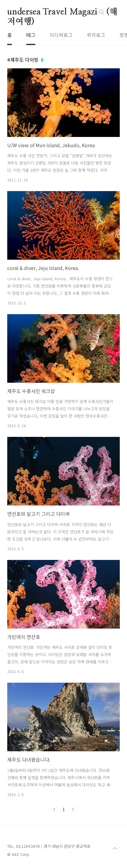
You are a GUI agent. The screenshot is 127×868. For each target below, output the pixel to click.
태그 (31, 35)
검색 (102, 12)
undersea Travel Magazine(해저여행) (62, 12)
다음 (73, 809)
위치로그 (96, 35)
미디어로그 (61, 35)
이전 (55, 809)
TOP (115, 849)
